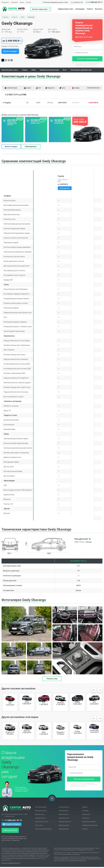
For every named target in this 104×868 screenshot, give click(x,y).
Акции (22, 2)
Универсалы (86, 815)
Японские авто (64, 812)
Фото (67, 71)
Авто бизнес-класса (42, 823)
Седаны (85, 808)
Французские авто (65, 823)
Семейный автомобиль (90, 826)
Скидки (26, 71)
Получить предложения (87, 59)
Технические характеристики (85, 71)
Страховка (14, 2)
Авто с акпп (39, 826)
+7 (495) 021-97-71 (95, 2)
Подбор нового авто (66, 9)
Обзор (35, 71)
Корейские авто (64, 819)
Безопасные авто (41, 812)
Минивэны (86, 819)
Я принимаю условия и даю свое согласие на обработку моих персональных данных (86, 64)
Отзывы (28, 2)
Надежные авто (40, 819)
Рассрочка (5, 2)
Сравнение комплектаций (51, 71)
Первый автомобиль (89, 823)
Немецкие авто (64, 815)
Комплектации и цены (10, 71)
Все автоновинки (41, 808)
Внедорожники (64, 830)
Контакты (99, 9)
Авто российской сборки (43, 830)
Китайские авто (64, 808)
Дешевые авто (40, 815)
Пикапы (85, 830)
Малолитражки (64, 826)
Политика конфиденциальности (11, 864)
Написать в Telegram (12, 825)
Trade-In (90, 9)
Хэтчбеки (85, 812)
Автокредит (80, 9)
